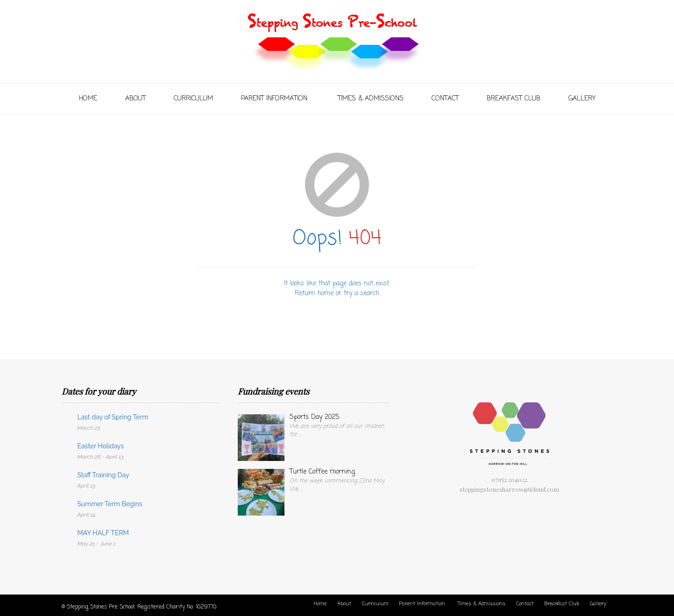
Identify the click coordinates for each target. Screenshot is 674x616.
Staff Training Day (103, 475)
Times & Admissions (371, 99)
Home (88, 99)
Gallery (582, 99)
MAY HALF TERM (103, 533)
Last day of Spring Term (113, 417)
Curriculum (193, 99)
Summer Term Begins (110, 504)
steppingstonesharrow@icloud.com (509, 489)
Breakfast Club (514, 99)
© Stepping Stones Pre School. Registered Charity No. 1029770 (139, 607)
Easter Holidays (101, 446)
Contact (445, 99)
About (135, 99)
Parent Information (275, 99)
